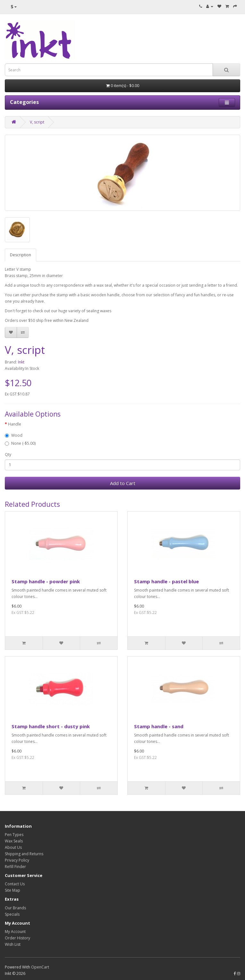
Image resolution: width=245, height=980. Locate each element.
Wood (14, 435)
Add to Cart (123, 483)
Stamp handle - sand (159, 726)
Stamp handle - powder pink (46, 581)
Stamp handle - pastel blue (166, 581)
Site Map (13, 890)
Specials (12, 914)
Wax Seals (14, 841)
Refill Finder (15, 867)
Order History (17, 938)
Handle (15, 424)
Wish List (13, 944)
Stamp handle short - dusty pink (51, 726)
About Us (13, 847)
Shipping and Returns (24, 854)
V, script (37, 122)
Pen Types (14, 835)
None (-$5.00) (20, 443)
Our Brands (15, 908)
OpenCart (40, 967)
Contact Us (15, 884)
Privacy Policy (17, 860)
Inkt (21, 362)
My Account (15, 932)
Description (21, 255)
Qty (8, 454)
